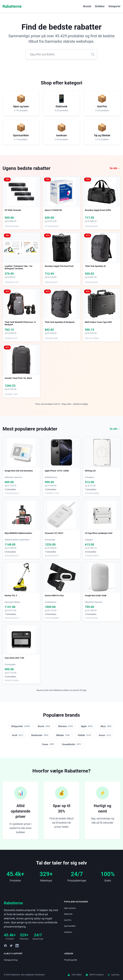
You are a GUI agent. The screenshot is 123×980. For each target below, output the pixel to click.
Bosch (44, 726)
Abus (106, 726)
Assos (105, 735)
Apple (87, 726)
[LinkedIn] (17, 946)
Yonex (48, 744)
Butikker (100, 6)
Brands (87, 6)
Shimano (66, 726)
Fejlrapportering (11, 960)
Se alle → (115, 168)
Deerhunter (40, 735)
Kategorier (114, 6)
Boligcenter (21, 726)
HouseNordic (72, 744)
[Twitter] (11, 946)
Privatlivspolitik (71, 960)
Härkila (84, 735)
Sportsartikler (70, 926)
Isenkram (68, 932)
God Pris (68, 920)
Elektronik (68, 914)
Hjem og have (70, 908)
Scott (18, 735)
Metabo (63, 735)
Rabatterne (12, 6)
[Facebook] (5, 946)
